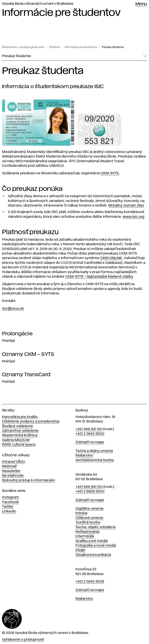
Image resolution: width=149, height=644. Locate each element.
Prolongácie (17, 334)
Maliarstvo (84, 455)
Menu (141, 4)
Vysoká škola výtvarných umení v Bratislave (38, 4)
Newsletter (11, 471)
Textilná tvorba (88, 522)
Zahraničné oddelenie (20, 431)
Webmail (9, 466)
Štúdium (55, 47)
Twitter (8, 507)
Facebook (10, 502)
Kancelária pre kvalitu (20, 417)
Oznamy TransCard (26, 375)
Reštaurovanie (88, 532)
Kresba (81, 513)
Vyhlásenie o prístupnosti (23, 640)
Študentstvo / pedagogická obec (23, 47)
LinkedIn (9, 511)
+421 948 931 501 (89, 429)
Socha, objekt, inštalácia (96, 527)
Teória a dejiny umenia (94, 451)
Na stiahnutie (13, 476)
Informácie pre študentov (81, 47)
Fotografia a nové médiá (96, 546)
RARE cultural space (19, 445)
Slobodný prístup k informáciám (29, 480)
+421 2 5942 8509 (90, 582)
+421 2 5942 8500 (90, 434)
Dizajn (80, 550)
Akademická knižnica (20, 435)
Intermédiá (85, 536)
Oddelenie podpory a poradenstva (31, 421)
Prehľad (8, 341)
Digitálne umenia (89, 509)
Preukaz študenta (113, 47)
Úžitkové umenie (89, 518)
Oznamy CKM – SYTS (28, 354)
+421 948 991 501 (89, 487)
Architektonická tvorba (95, 460)
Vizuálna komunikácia (93, 555)
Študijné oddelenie (17, 426)
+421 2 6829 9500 (90, 491)
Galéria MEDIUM (16, 440)
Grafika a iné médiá (91, 541)
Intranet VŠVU (14, 462)
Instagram (11, 497)
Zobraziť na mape (90, 442)
